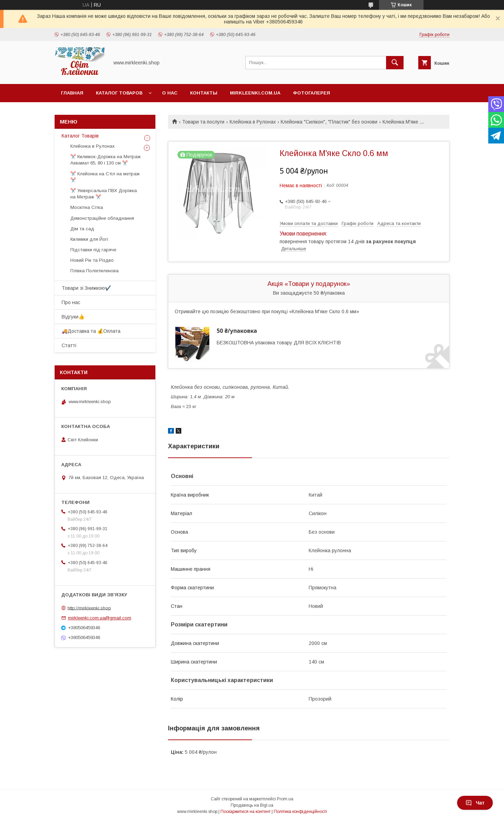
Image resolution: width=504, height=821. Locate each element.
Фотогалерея (311, 93)
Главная (72, 93)
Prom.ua (285, 799)
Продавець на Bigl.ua (252, 805)
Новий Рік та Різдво (92, 260)
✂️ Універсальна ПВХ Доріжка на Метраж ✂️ (104, 194)
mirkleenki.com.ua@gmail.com (100, 618)
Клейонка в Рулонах (253, 122)
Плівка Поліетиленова (94, 271)
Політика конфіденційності (300, 812)
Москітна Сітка (87, 207)
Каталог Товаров (119, 93)
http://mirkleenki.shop (89, 608)
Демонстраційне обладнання (102, 218)
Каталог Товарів (80, 136)
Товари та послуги (203, 122)
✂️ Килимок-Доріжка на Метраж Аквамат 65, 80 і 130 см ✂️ (106, 160)
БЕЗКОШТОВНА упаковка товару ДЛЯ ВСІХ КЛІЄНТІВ (279, 343)
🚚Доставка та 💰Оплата (91, 331)
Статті (69, 345)
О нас (170, 93)
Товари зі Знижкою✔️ (86, 288)
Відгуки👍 (73, 317)
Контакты (204, 93)
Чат (475, 803)
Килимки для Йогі (89, 239)
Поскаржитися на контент (246, 812)
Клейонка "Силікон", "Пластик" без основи (329, 122)
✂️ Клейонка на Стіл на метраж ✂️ (105, 177)
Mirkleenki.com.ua (255, 93)
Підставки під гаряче (93, 250)
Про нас (71, 302)
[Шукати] (395, 63)
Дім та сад (82, 229)
